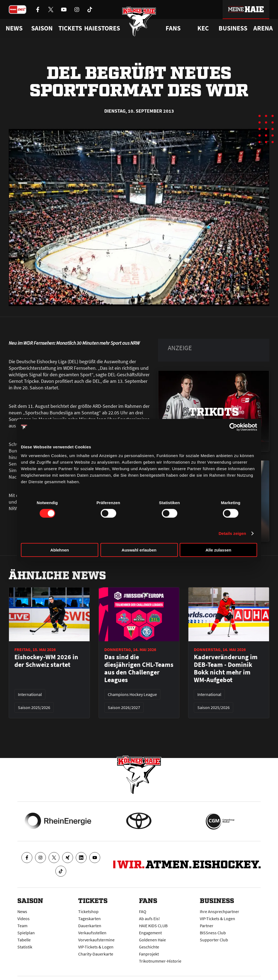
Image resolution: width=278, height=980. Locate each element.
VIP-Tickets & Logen (96, 947)
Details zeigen (232, 533)
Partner (207, 926)
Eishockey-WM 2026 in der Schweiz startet (46, 661)
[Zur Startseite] (139, 22)
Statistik (25, 947)
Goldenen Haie (152, 940)
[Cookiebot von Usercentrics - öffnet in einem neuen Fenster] (233, 427)
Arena (263, 28)
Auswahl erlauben (139, 550)
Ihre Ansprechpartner (219, 911)
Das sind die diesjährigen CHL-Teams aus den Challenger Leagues (139, 668)
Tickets (70, 28)
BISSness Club (213, 933)
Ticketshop (88, 911)
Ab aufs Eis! (149, 919)
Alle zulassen (218, 550)
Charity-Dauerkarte (96, 954)
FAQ (143, 911)
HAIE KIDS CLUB (153, 926)
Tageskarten (89, 919)
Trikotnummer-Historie (160, 961)
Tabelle (24, 940)
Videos (23, 919)
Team (22, 926)
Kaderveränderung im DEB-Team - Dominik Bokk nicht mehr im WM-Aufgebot (226, 668)
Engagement (150, 933)
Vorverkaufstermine (96, 940)
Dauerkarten (90, 926)
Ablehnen (59, 550)
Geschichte (149, 947)
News (22, 911)
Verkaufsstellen (92, 933)
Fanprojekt (149, 954)
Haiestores (102, 28)
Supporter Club (214, 940)
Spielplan (26, 933)
